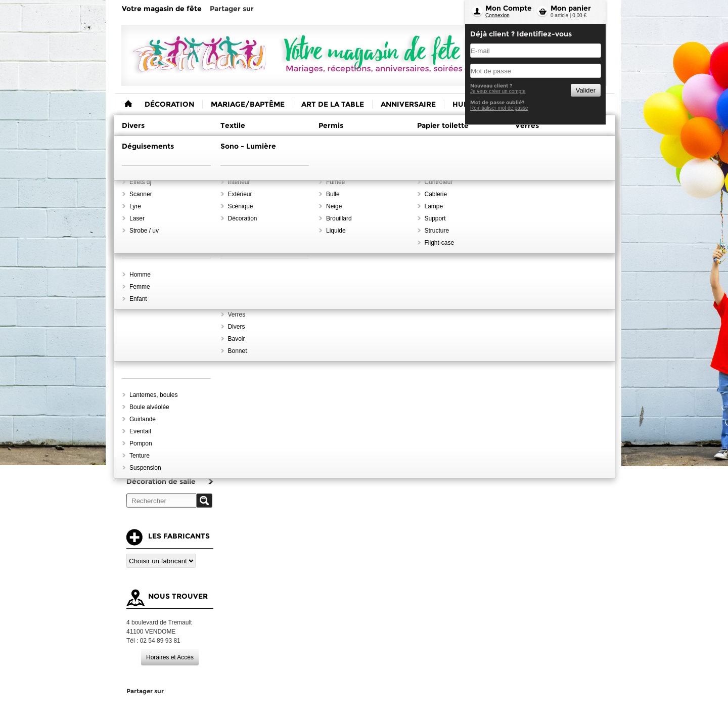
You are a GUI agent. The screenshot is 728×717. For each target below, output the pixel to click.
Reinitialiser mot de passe (499, 108)
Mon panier (571, 8)
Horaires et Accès (170, 657)
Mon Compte (509, 8)
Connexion (497, 15)
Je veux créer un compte (498, 91)
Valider (586, 90)
